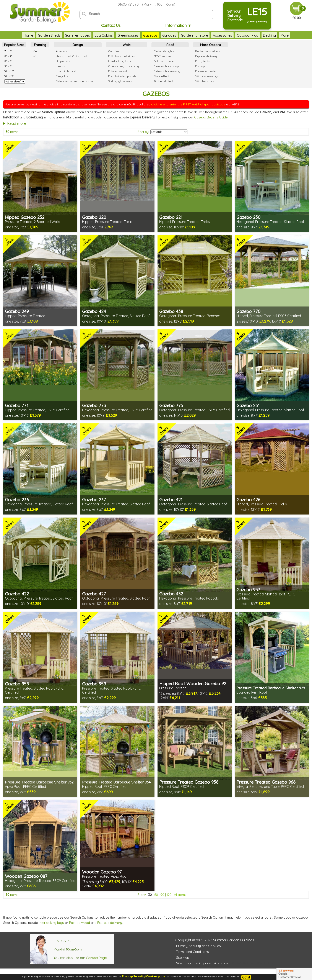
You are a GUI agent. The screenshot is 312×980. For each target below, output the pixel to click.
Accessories (214, 35)
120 (169, 895)
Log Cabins (95, 35)
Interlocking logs (51, 923)
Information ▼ (178, 25)
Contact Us (111, 25)
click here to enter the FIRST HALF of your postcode (188, 104)
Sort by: (143, 132)
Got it (246, 977)
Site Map (183, 958)
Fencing (278, 35)
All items (180, 895)
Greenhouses (119, 35)
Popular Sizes (14, 45)
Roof (170, 45)
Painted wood (80, 923)
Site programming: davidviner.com (202, 963)
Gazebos (142, 35)
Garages (161, 35)
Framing (40, 45)
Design (78, 45)
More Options (210, 45)
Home (20, 35)
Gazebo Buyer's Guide (211, 117)
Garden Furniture (186, 35)
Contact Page (96, 958)
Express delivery (110, 923)
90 (162, 895)
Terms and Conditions (193, 952)
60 (156, 895)
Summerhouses (69, 35)
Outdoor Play (239, 35)
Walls (127, 45)
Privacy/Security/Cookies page (144, 976)
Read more (17, 123)
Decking (261, 35)
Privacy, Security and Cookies (198, 946)
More (293, 35)
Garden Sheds (41, 35)
